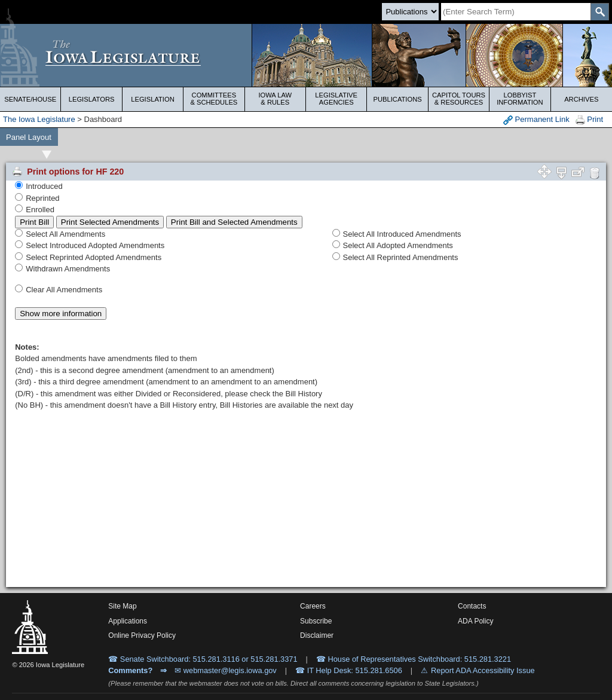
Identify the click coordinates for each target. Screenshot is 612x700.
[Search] (516, 12)
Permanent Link (536, 120)
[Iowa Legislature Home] (306, 55)
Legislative (336, 99)
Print (589, 120)
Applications (128, 621)
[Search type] (410, 12)
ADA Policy (475, 621)
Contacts (472, 606)
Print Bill (34, 222)
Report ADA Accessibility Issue (483, 670)
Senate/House (30, 99)
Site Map (122, 606)
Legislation (153, 99)
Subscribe (316, 621)
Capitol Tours (459, 99)
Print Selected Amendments (110, 222)
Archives (581, 99)
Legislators (92, 99)
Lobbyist (520, 99)
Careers (313, 606)
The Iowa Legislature (39, 119)
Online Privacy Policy (142, 635)
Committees (214, 99)
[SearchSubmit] (600, 12)
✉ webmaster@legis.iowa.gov (226, 670)
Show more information (61, 314)
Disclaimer (317, 635)
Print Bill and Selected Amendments (234, 222)
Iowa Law (275, 99)
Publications (397, 99)
